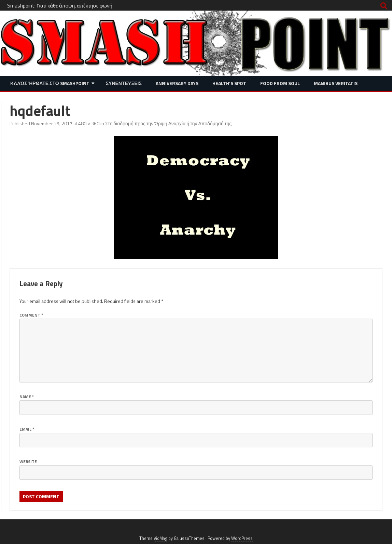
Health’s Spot (229, 83)
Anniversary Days (177, 83)
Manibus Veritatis (336, 83)
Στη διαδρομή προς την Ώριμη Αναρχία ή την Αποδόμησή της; (169, 123)
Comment (31, 315)
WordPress (242, 538)
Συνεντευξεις (124, 83)
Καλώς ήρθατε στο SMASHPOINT (50, 83)
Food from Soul (280, 83)
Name (27, 397)
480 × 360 (89, 123)
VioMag (160, 538)
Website (28, 462)
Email (27, 429)
